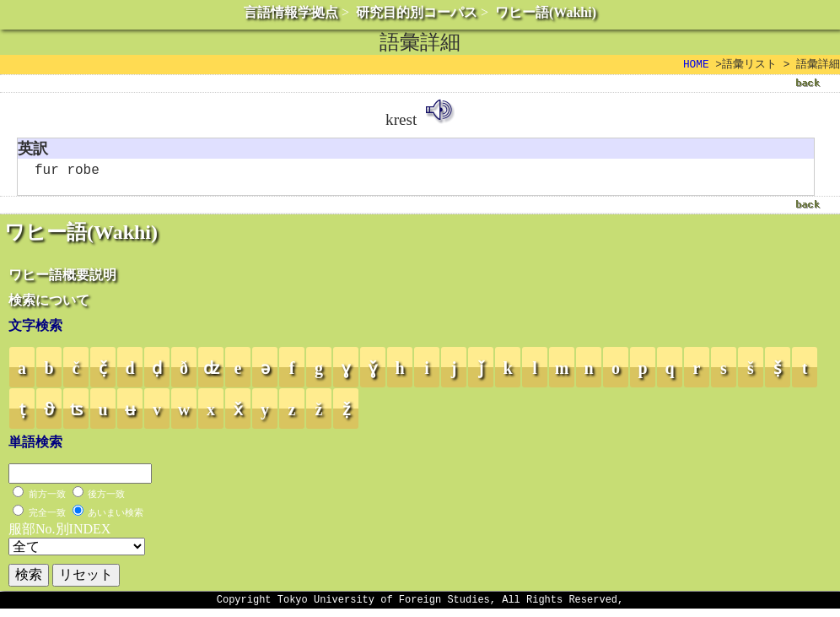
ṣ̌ (778, 374)
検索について (49, 306)
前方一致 (47, 500)
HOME (696, 65)
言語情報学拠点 (291, 12)
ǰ (481, 374)
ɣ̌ (373, 374)
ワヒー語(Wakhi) (546, 12)
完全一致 (47, 518)
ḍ (157, 374)
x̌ (238, 415)
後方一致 (106, 500)
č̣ (103, 374)
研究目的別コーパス (417, 12)
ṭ (22, 415)
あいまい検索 (116, 518)
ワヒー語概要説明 (62, 281)
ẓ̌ (346, 415)
